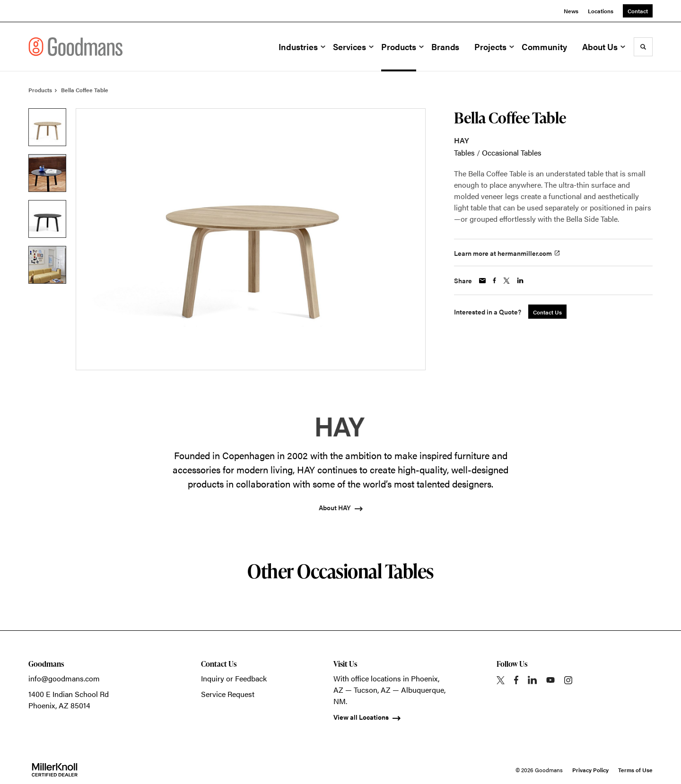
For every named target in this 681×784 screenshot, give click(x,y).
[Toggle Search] (643, 47)
